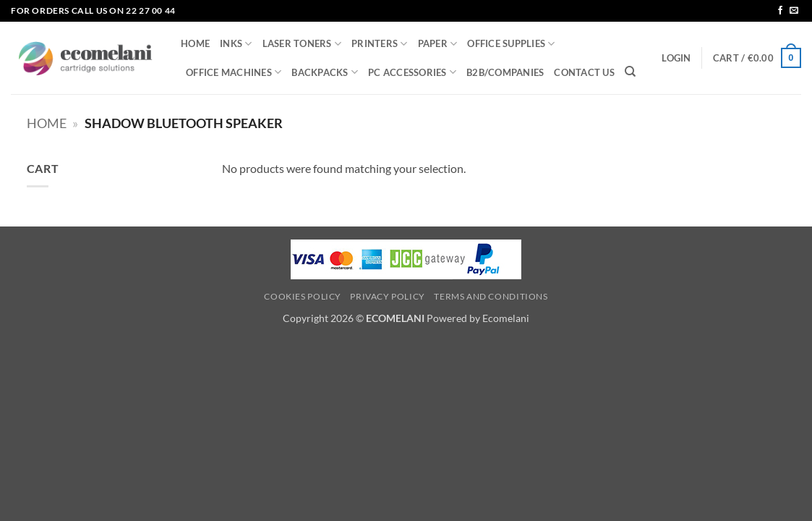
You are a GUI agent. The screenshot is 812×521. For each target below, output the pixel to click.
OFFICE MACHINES (234, 72)
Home (47, 123)
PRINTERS (380, 44)
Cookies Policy (303, 296)
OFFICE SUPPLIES (511, 44)
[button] (676, 58)
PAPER (438, 44)
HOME (195, 43)
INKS (236, 44)
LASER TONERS (302, 44)
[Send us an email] (794, 11)
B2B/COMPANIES (505, 72)
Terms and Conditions (491, 296)
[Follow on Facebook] (780, 11)
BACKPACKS (325, 72)
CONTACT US (584, 72)
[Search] (630, 72)
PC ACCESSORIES (412, 72)
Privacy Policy (388, 296)
